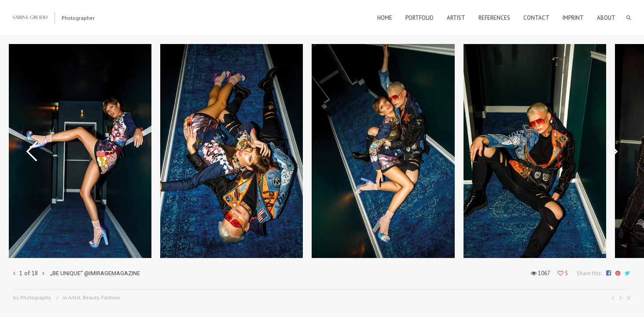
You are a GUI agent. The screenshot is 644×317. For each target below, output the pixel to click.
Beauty (91, 297)
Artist (74, 297)
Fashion (111, 297)
